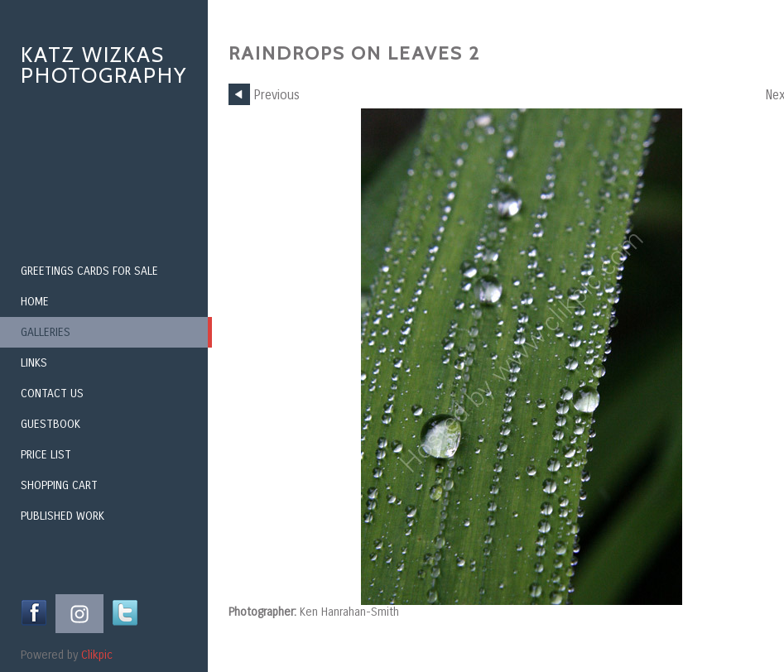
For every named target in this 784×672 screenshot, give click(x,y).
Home (35, 302)
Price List (46, 455)
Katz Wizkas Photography (104, 65)
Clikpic (97, 655)
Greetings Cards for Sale (89, 271)
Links (34, 363)
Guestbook (51, 424)
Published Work (63, 516)
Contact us (52, 394)
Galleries (46, 332)
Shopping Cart (59, 485)
